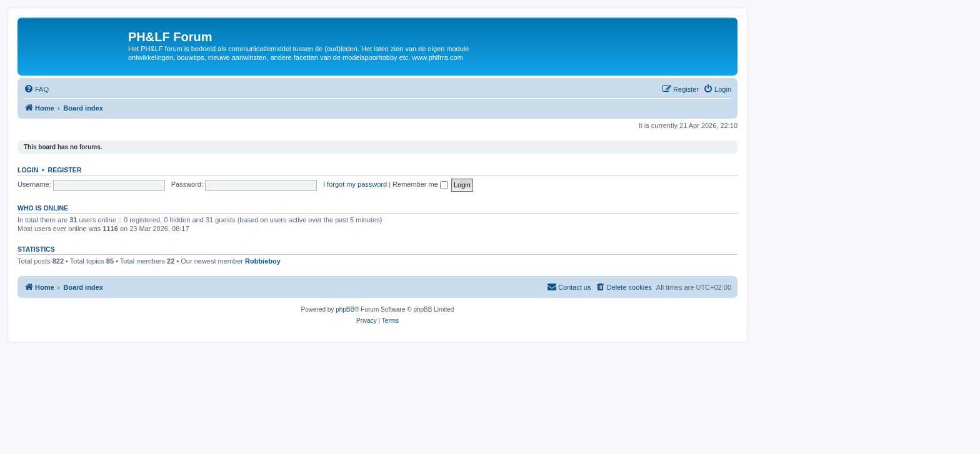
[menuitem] (36, 89)
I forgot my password (355, 184)
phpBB (345, 309)
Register (65, 170)
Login (28, 170)
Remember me (420, 184)
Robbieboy (263, 261)
